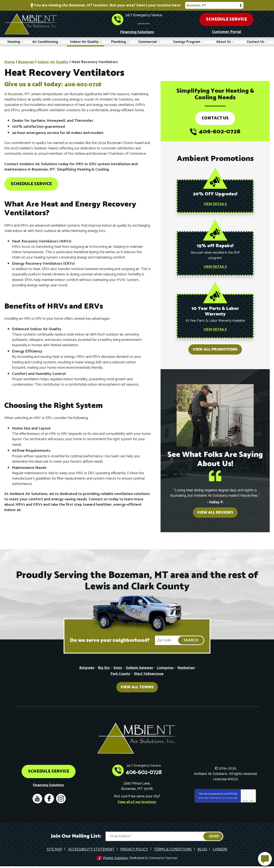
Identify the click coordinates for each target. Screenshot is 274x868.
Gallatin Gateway (139, 672)
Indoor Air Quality (53, 61)
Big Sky (102, 672)
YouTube (37, 802)
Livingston (167, 672)
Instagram (61, 802)
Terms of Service (228, 801)
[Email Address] (164, 839)
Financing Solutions (137, 32)
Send (214, 839)
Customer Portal (226, 31)
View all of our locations (137, 805)
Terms (252, 804)
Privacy (245, 804)
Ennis (116, 672)
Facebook (49, 802)
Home (10, 61)
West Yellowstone (150, 678)
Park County (119, 678)
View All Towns (137, 691)
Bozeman (26, 61)
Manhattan (189, 672)
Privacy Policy (214, 801)
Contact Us (215, 118)
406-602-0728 (144, 22)
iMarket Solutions (115, 860)
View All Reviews (215, 517)
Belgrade (83, 672)
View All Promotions (215, 354)
